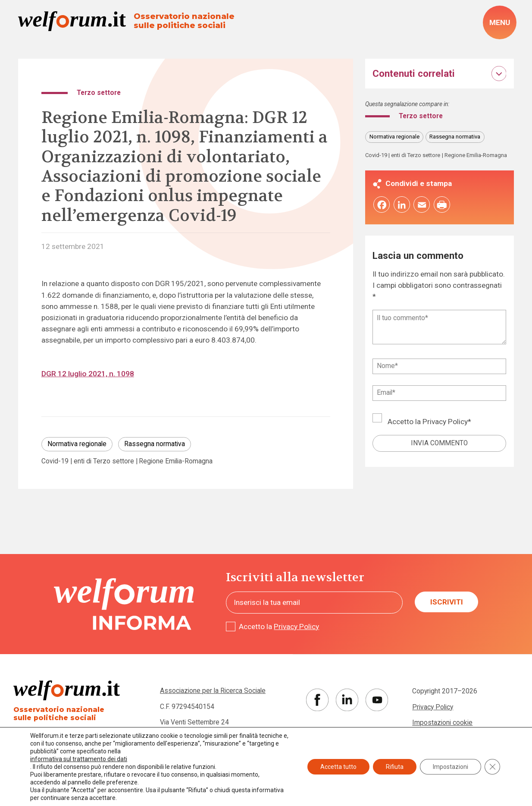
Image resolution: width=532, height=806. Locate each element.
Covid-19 (55, 462)
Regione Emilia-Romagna (176, 462)
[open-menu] (499, 22)
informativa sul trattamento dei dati (79, 759)
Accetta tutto (338, 767)
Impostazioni (451, 767)
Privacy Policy (445, 422)
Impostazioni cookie (442, 723)
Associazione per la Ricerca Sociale (213, 691)
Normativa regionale (77, 444)
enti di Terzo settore (104, 462)
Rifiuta (395, 767)
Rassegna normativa (155, 444)
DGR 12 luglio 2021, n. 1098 (88, 374)
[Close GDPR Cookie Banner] (492, 767)
